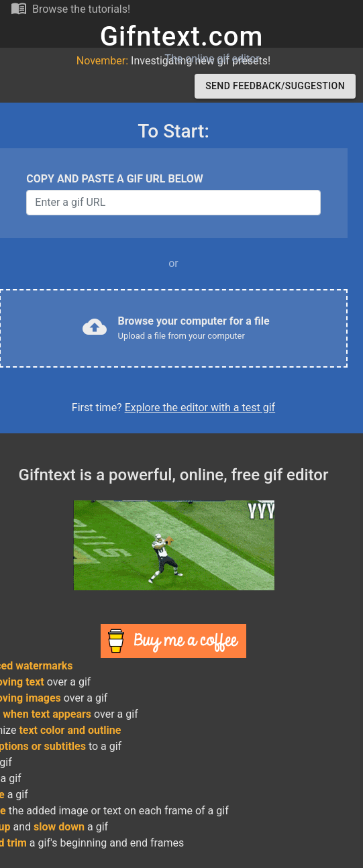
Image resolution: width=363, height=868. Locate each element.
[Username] (173, 203)
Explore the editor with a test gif (200, 408)
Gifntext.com (182, 37)
